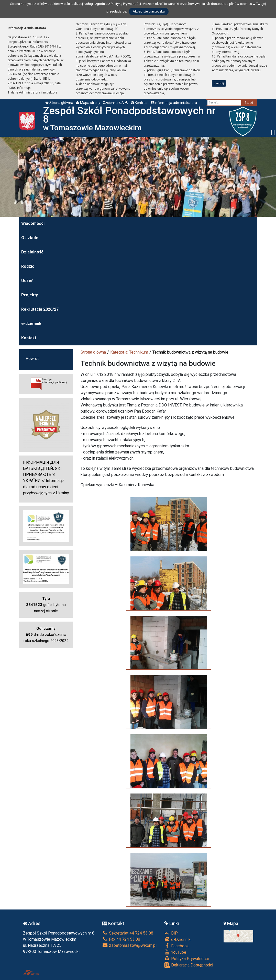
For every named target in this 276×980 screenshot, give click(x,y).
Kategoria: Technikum (129, 352)
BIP (171, 933)
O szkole (30, 238)
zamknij (219, 83)
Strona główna (59, 103)
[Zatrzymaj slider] (273, 133)
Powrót (32, 359)
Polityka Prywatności (186, 959)
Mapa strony (88, 103)
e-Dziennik (177, 939)
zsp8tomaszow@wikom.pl (129, 945)
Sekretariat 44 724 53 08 (128, 933)
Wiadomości (33, 223)
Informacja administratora (174, 103)
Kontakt (29, 338)
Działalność (32, 252)
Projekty (30, 295)
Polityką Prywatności (126, 4)
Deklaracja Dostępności (189, 965)
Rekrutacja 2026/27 (40, 309)
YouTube (175, 952)
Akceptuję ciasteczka (149, 11)
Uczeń (27, 281)
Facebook (176, 946)
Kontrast (140, 103)
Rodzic (28, 266)
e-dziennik (31, 324)
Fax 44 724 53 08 (121, 939)
